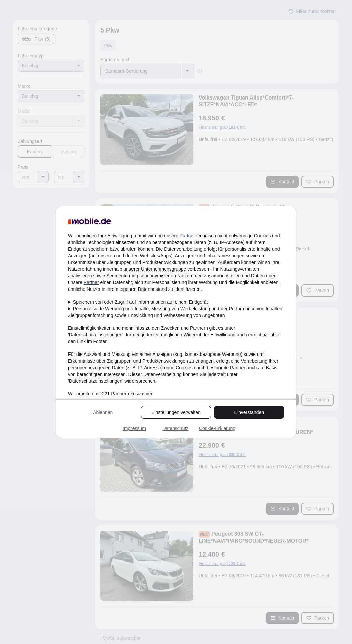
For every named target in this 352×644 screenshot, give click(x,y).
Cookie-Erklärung (217, 428)
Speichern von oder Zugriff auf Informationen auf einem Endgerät (141, 302)
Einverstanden (249, 412)
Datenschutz (175, 428)
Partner (187, 236)
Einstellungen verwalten (176, 412)
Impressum (134, 428)
